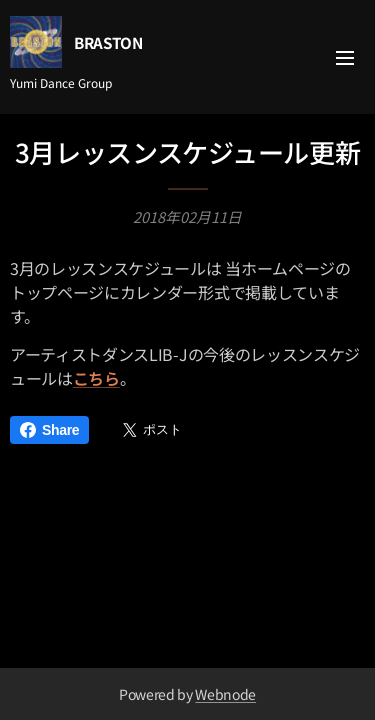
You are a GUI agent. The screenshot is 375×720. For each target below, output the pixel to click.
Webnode (225, 694)
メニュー (345, 58)
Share (49, 430)
